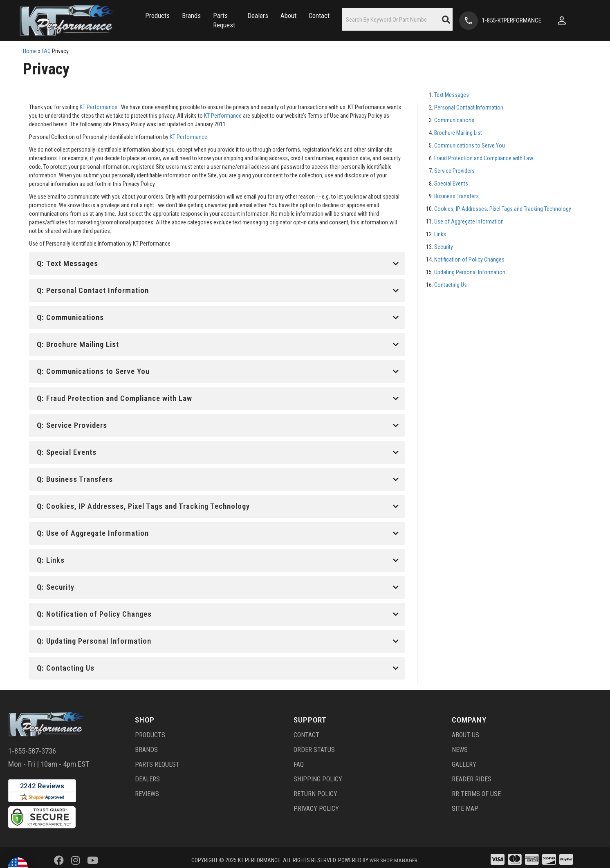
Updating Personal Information (470, 272)
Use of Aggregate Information (469, 221)
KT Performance (99, 107)
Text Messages (452, 95)
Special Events (451, 183)
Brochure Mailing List (458, 133)
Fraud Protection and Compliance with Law (484, 158)
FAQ (46, 51)
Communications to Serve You (470, 145)
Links (440, 234)
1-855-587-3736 (32, 744)
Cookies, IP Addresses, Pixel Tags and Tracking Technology (503, 209)
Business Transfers (456, 196)
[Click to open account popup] (586, 20)
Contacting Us (451, 285)
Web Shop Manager (394, 854)
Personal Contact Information (469, 107)
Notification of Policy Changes (469, 260)
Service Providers (454, 171)
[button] (136, 21)
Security (444, 247)
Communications (454, 120)
